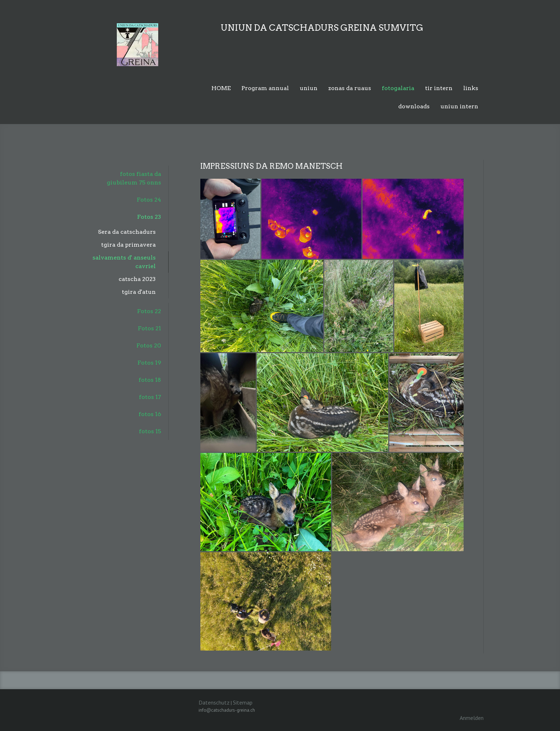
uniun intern (459, 106)
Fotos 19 (149, 363)
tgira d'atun (139, 292)
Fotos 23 (149, 217)
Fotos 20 (149, 345)
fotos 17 (150, 397)
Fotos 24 (149, 200)
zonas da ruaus (350, 88)
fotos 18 (150, 380)
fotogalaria (398, 88)
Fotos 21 (149, 328)
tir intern (439, 88)
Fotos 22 (149, 311)
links (471, 88)
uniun (309, 88)
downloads (414, 106)
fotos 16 (150, 414)
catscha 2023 (137, 279)
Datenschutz (214, 702)
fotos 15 (150, 431)
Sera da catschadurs (127, 232)
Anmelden (472, 718)
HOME (221, 88)
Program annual (265, 88)
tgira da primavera (128, 245)
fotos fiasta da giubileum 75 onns (134, 178)
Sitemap (243, 702)
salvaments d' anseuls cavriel (124, 262)
